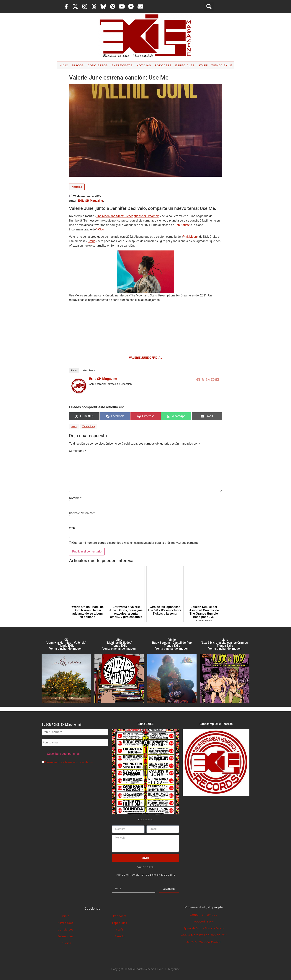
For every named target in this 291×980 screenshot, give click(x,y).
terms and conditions (79, 762)
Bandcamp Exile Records (216, 724)
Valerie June (88, 426)
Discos (78, 65)
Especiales (185, 65)
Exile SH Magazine (91, 201)
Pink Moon (190, 237)
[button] (209, 6)
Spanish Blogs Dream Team (204, 928)
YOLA (100, 229)
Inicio (63, 65)
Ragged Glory (204, 922)
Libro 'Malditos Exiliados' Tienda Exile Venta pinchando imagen (119, 644)
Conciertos (98, 65)
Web (72, 528)
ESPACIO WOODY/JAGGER (204, 942)
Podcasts (163, 65)
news (74, 426)
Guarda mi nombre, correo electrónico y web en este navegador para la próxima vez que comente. (136, 543)
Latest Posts (88, 370)
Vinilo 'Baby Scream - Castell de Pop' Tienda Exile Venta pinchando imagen (172, 644)
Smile (91, 241)
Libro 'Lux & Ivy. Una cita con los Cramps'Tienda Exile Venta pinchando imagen (225, 644)
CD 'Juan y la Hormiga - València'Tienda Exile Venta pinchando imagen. (66, 644)
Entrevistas (122, 65)
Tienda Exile (222, 65)
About (74, 370)
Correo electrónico (82, 513)
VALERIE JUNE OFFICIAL (146, 358)
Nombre (75, 498)
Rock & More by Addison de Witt (204, 935)
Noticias (144, 65)
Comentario (78, 451)
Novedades (66, 923)
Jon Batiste (182, 225)
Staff (203, 65)
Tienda (120, 936)
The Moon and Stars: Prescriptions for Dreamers (128, 216)
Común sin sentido (204, 915)
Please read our (67, 762)
